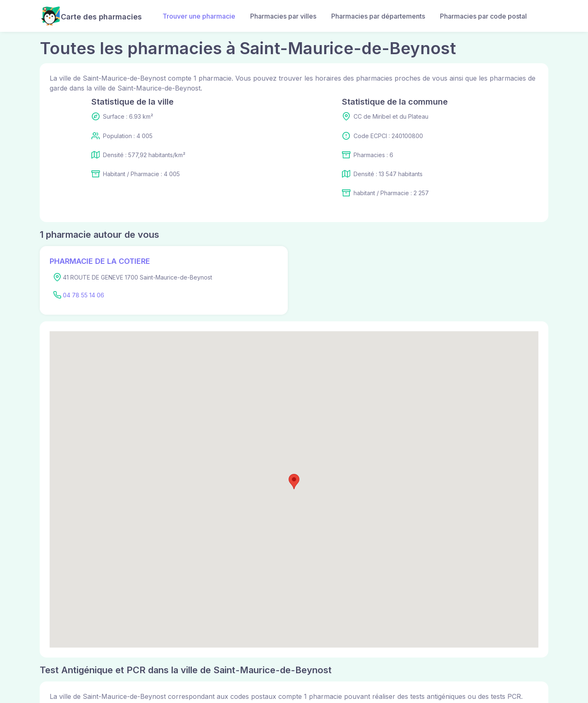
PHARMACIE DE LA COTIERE (100, 261)
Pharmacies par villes (283, 16)
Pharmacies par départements (378, 16)
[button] (294, 482)
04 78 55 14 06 (84, 295)
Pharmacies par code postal (483, 16)
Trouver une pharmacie (199, 16)
